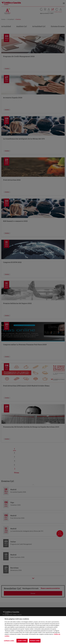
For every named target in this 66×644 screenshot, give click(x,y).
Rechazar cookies (35, 641)
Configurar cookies (9, 641)
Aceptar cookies (22, 641)
